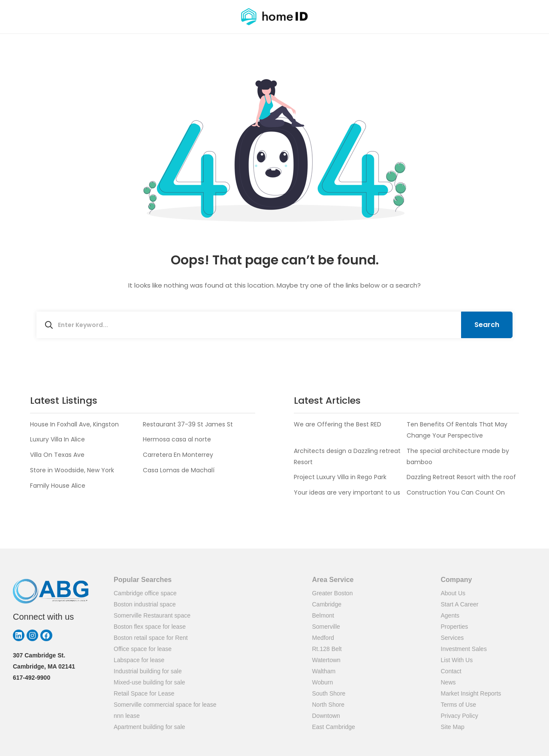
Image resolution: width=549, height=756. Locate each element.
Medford (323, 638)
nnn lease (127, 716)
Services (452, 638)
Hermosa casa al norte (177, 439)
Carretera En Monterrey (178, 455)
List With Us (457, 660)
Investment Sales (464, 649)
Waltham (324, 671)
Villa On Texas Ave (57, 455)
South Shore (329, 693)
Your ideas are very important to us (347, 492)
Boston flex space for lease (150, 627)
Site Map (453, 727)
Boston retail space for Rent (151, 638)
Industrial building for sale (148, 671)
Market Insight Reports (471, 693)
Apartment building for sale (149, 727)
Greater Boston (333, 593)
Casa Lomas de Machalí (179, 470)
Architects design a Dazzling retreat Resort (347, 456)
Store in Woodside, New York (72, 470)
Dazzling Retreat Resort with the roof (461, 477)
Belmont (323, 615)
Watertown (326, 660)
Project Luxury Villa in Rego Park (340, 477)
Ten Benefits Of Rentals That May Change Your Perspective (457, 430)
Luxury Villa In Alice (57, 439)
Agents (450, 615)
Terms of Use (459, 705)
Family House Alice (58, 486)
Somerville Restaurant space (152, 615)
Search (487, 325)
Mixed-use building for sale (149, 682)
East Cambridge (334, 727)
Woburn (323, 682)
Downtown (326, 716)
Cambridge (327, 604)
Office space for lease (143, 649)
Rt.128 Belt (327, 649)
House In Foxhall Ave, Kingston (74, 424)
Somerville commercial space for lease (165, 705)
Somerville (326, 627)
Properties (455, 627)
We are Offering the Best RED (338, 424)
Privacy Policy (460, 716)
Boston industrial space (145, 604)
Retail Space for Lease (144, 693)
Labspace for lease (139, 660)
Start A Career (460, 604)
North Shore (328, 705)
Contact (451, 671)
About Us (453, 593)
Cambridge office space (145, 593)
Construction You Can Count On (456, 492)
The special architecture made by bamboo (458, 456)
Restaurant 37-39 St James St (188, 424)
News (448, 682)
